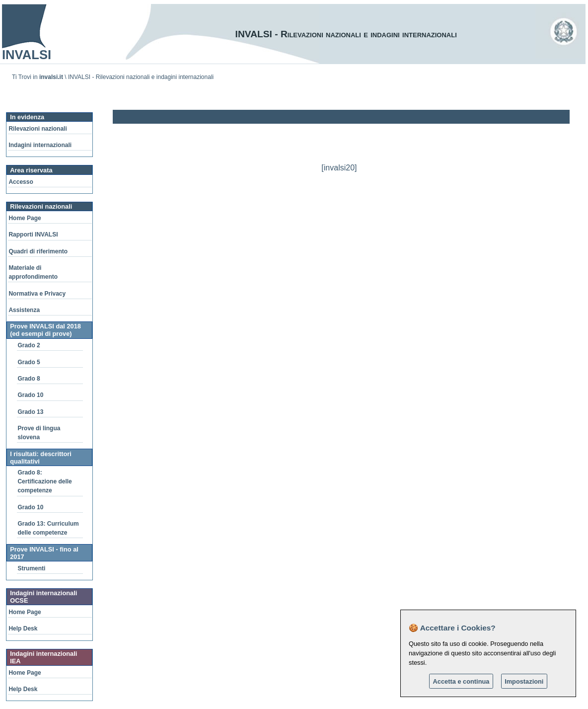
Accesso (21, 182)
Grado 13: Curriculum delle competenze (48, 528)
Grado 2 (29, 345)
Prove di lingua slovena (39, 433)
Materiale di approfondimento (33, 272)
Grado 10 (30, 395)
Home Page (25, 218)
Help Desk (23, 629)
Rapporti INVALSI (33, 235)
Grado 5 (29, 362)
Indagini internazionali (40, 145)
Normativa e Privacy (37, 294)
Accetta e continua (461, 681)
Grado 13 (30, 412)
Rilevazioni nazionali (37, 129)
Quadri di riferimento (38, 251)
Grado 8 (29, 379)
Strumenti (31, 568)
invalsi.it (51, 77)
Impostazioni (524, 681)
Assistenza (24, 310)
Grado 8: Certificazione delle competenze (44, 481)
